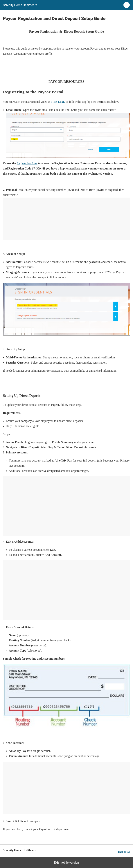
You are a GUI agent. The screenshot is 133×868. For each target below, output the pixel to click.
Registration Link (27, 163)
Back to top (124, 852)
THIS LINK (58, 102)
